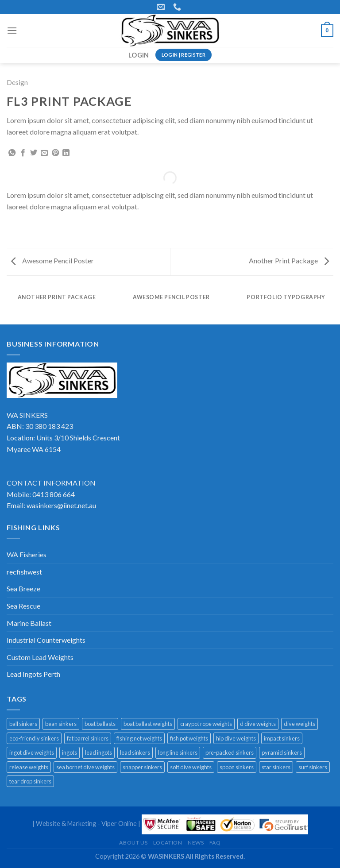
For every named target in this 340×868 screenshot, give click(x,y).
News (196, 843)
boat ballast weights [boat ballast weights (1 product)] (148, 724)
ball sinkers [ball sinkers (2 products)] (23, 724)
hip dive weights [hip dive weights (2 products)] (236, 738)
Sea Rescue (23, 606)
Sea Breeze (23, 588)
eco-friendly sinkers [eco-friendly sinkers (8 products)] (34, 738)
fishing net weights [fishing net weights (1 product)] (139, 738)
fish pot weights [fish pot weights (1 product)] (189, 738)
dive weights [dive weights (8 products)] (299, 724)
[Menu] (12, 30)
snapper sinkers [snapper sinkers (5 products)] (142, 767)
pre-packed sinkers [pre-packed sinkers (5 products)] (230, 752)
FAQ (215, 843)
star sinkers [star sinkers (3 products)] (276, 767)
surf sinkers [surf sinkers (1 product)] (313, 767)
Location (168, 843)
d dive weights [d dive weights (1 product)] (258, 724)
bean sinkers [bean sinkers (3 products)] (61, 724)
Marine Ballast (29, 623)
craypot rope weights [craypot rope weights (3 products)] (206, 724)
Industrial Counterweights (46, 640)
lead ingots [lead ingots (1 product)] (99, 752)
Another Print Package (289, 260)
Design (17, 82)
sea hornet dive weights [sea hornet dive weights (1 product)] (85, 767)
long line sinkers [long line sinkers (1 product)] (178, 752)
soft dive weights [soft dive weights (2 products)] (191, 767)
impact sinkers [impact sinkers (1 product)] (282, 738)
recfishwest (24, 572)
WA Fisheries (27, 554)
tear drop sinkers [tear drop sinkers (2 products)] (30, 781)
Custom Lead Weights (40, 657)
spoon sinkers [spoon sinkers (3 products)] (237, 767)
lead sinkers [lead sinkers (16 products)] (135, 752)
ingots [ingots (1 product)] (70, 752)
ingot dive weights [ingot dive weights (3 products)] (32, 752)
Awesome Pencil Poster (52, 260)
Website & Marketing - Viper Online (86, 824)
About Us (133, 843)
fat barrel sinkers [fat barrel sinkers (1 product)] (88, 738)
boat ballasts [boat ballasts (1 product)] (100, 724)
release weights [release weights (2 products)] (29, 767)
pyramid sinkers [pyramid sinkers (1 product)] (282, 752)
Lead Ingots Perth (33, 674)
